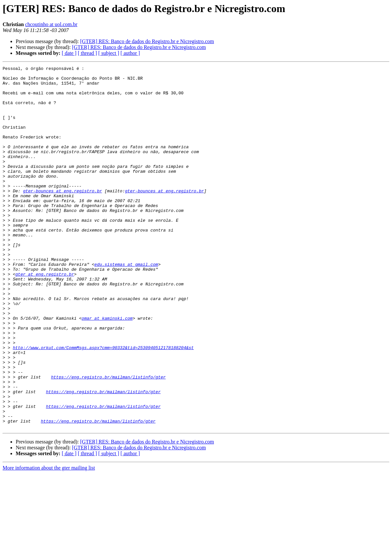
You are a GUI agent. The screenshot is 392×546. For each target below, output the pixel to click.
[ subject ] (109, 53)
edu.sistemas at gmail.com (126, 304)
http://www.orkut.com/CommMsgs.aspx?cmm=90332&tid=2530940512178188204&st (103, 404)
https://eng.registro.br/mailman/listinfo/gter (108, 440)
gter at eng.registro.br (45, 316)
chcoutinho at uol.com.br (51, 24)
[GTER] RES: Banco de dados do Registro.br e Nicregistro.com (147, 41)
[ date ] (69, 53)
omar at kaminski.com (107, 369)
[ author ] (130, 53)
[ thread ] (87, 53)
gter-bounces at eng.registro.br (62, 216)
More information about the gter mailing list (49, 540)
